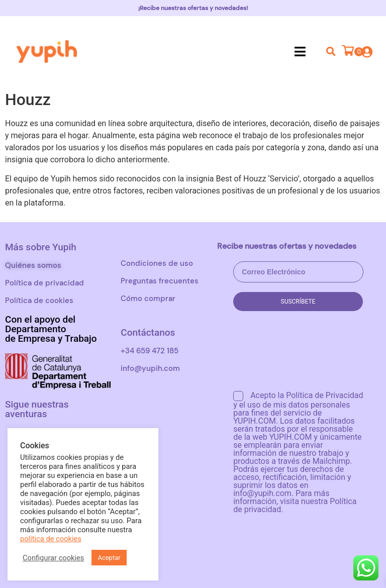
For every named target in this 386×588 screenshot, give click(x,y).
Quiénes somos (33, 265)
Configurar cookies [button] (53, 558)
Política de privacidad (44, 283)
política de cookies (51, 539)
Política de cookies (39, 301)
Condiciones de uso (157, 263)
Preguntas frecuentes (160, 281)
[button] (300, 51)
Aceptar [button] (109, 558)
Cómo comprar (148, 299)
